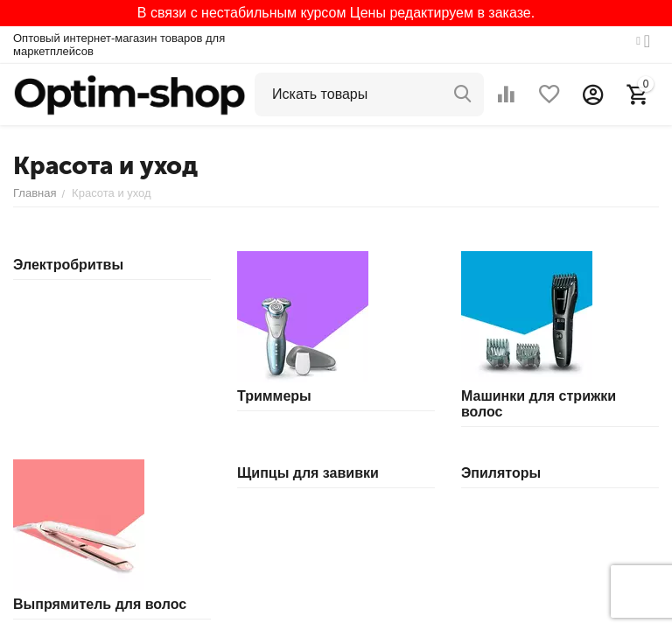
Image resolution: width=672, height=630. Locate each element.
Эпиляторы (501, 473)
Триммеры (274, 396)
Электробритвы (68, 265)
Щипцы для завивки (308, 473)
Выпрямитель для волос (100, 604)
